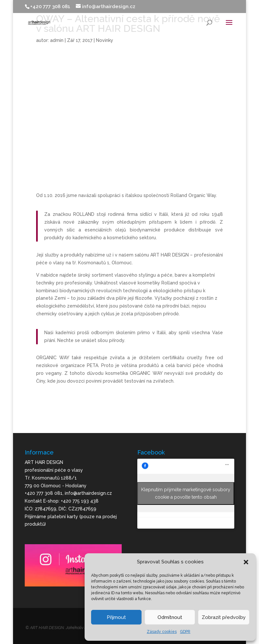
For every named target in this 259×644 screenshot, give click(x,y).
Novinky (105, 40)
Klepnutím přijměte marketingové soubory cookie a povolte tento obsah (186, 493)
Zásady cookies (162, 632)
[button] (246, 562)
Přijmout (116, 617)
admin (57, 40)
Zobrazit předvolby (224, 617)
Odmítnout (170, 617)
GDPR (185, 632)
